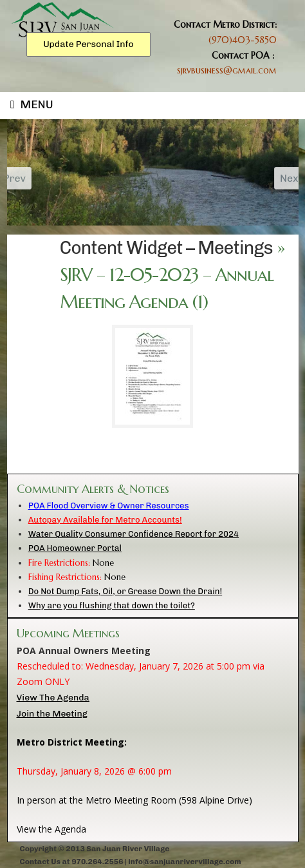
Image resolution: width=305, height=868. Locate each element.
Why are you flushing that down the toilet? (112, 605)
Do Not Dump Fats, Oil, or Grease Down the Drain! (125, 591)
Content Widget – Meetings (166, 248)
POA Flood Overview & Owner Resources (109, 506)
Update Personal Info (88, 44)
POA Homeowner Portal (75, 548)
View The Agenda (53, 698)
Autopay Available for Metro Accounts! (105, 520)
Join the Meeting (52, 714)
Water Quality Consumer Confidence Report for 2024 (134, 534)
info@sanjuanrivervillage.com (184, 862)
